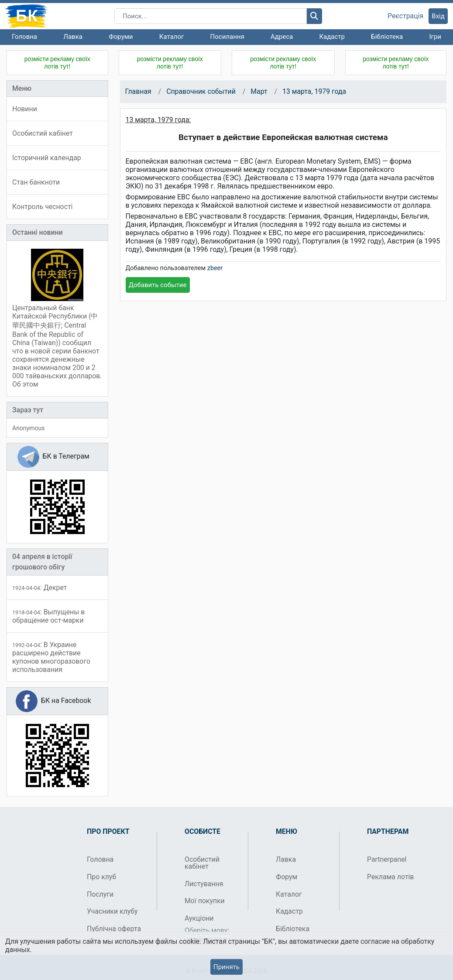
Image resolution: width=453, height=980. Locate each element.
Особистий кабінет (202, 863)
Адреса (282, 37)
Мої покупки (205, 901)
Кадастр (332, 37)
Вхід (438, 16)
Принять (226, 967)
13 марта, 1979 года (314, 91)
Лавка (73, 37)
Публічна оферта (114, 929)
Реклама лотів (390, 877)
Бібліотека (387, 37)
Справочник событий (201, 91)
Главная (138, 91)
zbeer (215, 268)
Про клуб (101, 877)
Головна (24, 37)
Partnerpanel (387, 859)
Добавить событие (158, 285)
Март (259, 91)
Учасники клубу (112, 911)
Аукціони (199, 918)
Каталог (172, 37)
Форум (287, 877)
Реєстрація (405, 16)
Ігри (435, 37)
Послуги (100, 894)
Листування (204, 884)
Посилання (227, 37)
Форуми (121, 37)
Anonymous (28, 428)
